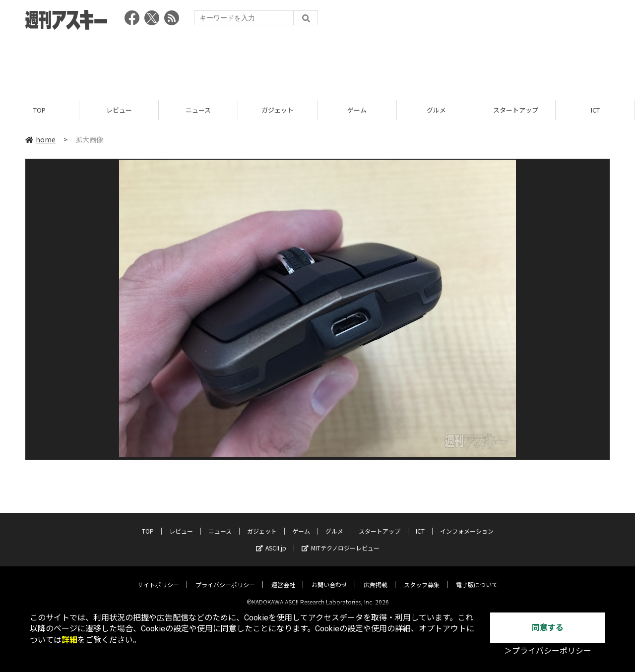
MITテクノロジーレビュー (341, 540)
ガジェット (278, 110)
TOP (39, 110)
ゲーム (357, 110)
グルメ (436, 110)
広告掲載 (376, 577)
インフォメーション (467, 523)
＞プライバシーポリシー (548, 651)
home (40, 140)
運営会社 (283, 577)
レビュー (119, 110)
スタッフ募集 (422, 577)
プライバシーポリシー (225, 577)
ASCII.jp (271, 540)
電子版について (477, 577)
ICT (595, 110)
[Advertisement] (317, 62)
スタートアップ (516, 110)
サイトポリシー (158, 577)
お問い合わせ (329, 577)
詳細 (69, 640)
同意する (548, 628)
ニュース (198, 110)
